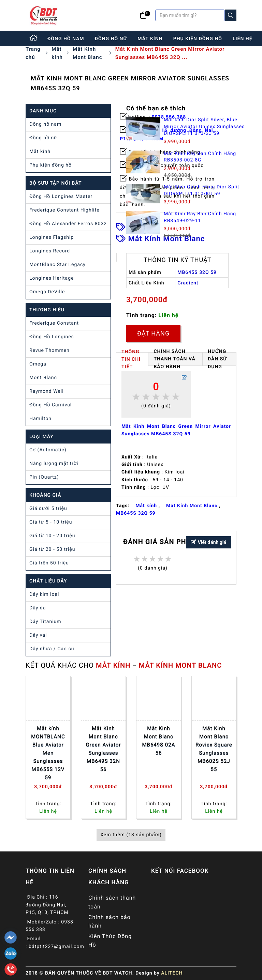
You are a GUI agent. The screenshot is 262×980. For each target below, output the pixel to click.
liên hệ (243, 39)
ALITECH (172, 973)
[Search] (231, 15)
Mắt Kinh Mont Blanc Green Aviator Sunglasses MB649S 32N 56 (104, 749)
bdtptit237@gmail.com (56, 947)
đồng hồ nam (66, 39)
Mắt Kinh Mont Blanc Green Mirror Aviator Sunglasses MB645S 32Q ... (170, 53)
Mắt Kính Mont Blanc (87, 53)
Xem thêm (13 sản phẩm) (131, 835)
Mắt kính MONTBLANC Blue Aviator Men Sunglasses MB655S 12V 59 (48, 753)
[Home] (34, 38)
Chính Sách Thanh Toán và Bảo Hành (174, 359)
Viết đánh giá (208, 542)
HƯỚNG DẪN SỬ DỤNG (217, 359)
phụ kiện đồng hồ (198, 39)
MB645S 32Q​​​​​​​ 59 (136, 513)
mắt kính (150, 39)
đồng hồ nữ (111, 39)
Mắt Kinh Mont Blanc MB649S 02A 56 (158, 741)
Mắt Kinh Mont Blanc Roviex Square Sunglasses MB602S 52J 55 (214, 749)
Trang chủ (33, 53)
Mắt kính (57, 53)
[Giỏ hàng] (143, 15)
